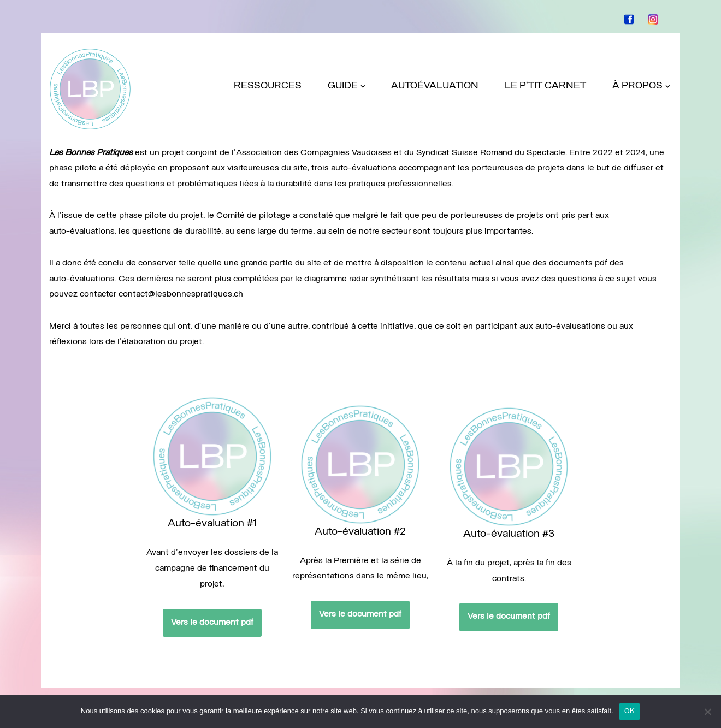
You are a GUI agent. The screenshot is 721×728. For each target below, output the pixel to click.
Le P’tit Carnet (545, 86)
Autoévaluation (435, 86)
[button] (362, 87)
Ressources (267, 86)
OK (630, 711)
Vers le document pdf (153, 613)
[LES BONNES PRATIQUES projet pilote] (90, 89)
